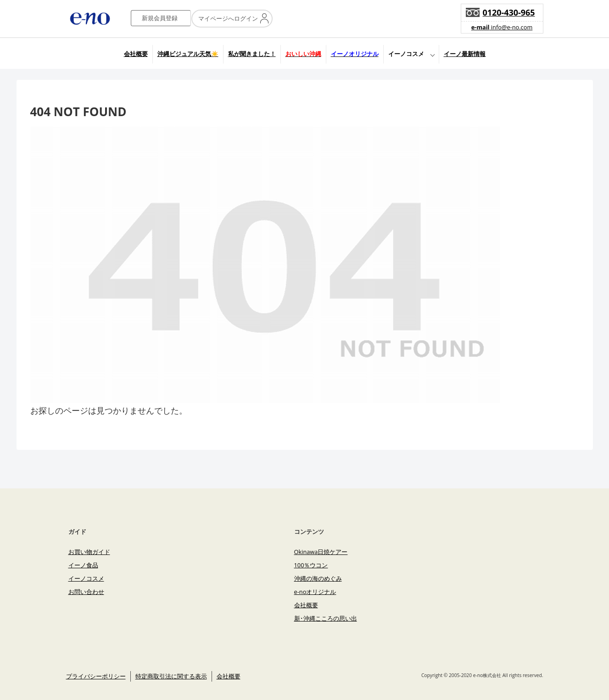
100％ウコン (311, 565)
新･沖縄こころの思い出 (326, 618)
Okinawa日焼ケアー (321, 552)
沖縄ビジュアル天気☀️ (188, 54)
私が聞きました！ (252, 54)
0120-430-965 (509, 12)
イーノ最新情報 (465, 54)
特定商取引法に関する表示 (171, 676)
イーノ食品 (83, 565)
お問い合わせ (86, 592)
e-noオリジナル (315, 592)
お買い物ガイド (89, 552)
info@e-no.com (502, 27)
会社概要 (136, 54)
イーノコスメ (406, 54)
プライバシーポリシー (96, 676)
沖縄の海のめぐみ (318, 578)
